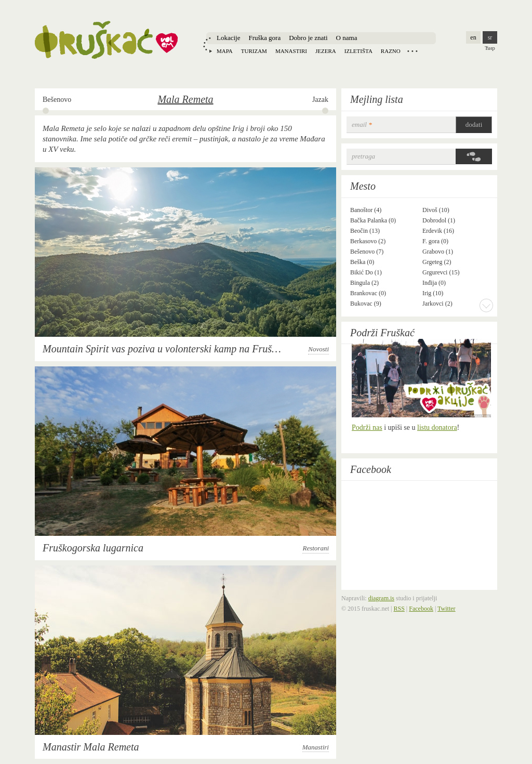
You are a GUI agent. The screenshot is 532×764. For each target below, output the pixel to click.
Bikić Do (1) (366, 272)
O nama (347, 38)
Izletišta (358, 51)
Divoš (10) (436, 210)
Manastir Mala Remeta (91, 747)
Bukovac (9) (366, 304)
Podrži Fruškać (382, 333)
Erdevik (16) (438, 231)
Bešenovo (57, 100)
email (362, 124)
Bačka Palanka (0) (373, 220)
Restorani (316, 548)
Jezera (326, 51)
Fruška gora (264, 38)
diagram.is (381, 598)
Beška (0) (362, 262)
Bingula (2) (364, 283)
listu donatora (437, 427)
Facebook (371, 469)
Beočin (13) (365, 231)
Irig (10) (433, 293)
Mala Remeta (185, 99)
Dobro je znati (308, 38)
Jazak (320, 100)
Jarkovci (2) (437, 304)
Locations (413, 51)
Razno (391, 51)
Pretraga (363, 156)
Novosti (318, 349)
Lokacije (228, 38)
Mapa (225, 51)
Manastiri (291, 51)
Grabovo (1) (438, 252)
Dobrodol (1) (439, 220)
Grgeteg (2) (437, 262)
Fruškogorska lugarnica (93, 548)
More (486, 305)
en (473, 37)
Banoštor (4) (366, 210)
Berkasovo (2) (368, 241)
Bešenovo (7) (367, 252)
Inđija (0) (434, 283)
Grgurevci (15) (441, 272)
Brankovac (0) (368, 293)
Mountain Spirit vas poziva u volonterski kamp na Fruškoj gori (174, 349)
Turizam (254, 51)
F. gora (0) (435, 241)
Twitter (446, 609)
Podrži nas (367, 427)
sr (490, 37)
